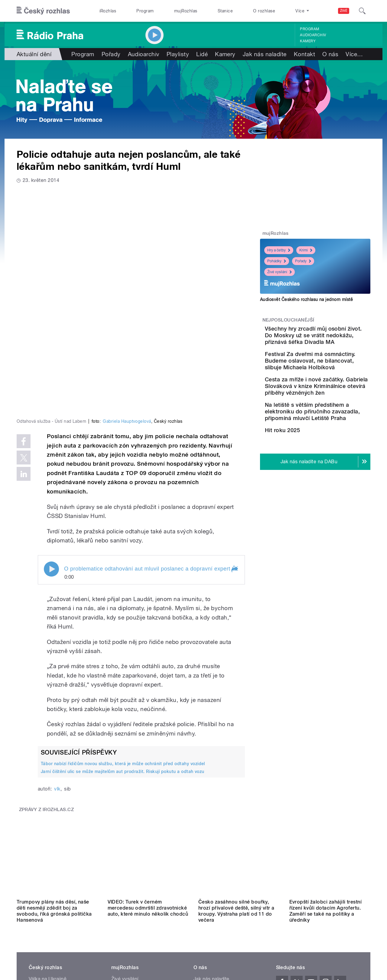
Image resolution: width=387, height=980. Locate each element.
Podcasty (122, 870)
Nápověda (205, 861)
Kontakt (304, 54)
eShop (36, 879)
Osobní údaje (289, 922)
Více (354, 54)
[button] (234, 470)
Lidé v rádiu (207, 870)
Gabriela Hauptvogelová (127, 322)
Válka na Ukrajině (48, 852)
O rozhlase (264, 11)
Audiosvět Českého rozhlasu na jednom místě (306, 299)
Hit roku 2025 (316, 470)
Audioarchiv (313, 35)
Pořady (111, 54)
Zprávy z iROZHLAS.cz (47, 710)
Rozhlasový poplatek (217, 897)
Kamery (308, 41)
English (351, 922)
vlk (57, 689)
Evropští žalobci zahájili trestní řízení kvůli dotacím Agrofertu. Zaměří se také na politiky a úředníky (326, 784)
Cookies (261, 922)
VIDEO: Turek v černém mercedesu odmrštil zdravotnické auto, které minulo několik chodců (148, 781)
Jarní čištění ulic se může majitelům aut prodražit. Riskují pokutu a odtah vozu (123, 672)
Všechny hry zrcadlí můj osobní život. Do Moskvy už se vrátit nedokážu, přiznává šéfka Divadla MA (333, 339)
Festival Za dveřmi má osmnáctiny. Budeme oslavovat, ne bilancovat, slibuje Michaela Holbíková (334, 371)
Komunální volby (47, 861)
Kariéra (201, 879)
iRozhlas (108, 11)
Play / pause (51, 469)
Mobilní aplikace (129, 879)
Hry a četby (279, 250)
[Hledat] (362, 11)
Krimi (306, 250)
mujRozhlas (186, 11)
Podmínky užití (323, 922)
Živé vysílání (280, 272)
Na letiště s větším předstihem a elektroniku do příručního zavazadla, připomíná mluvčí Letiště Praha (331, 445)
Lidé (202, 54)
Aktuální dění (34, 54)
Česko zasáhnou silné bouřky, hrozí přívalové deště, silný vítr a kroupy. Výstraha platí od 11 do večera (236, 784)
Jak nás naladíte (265, 54)
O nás (330, 54)
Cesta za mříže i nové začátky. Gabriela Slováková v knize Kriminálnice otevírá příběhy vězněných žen (328, 406)
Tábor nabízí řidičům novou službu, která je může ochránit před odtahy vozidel (123, 664)
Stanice (225, 11)
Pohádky (277, 261)
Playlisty (178, 54)
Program (145, 11)
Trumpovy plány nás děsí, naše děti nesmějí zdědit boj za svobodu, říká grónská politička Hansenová (54, 784)
